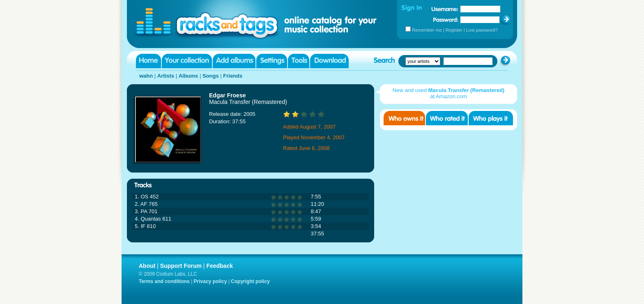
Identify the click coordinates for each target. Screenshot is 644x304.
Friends (233, 76)
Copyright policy (250, 281)
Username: (445, 9)
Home (148, 61)
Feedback (220, 266)
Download (329, 61)
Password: (446, 20)
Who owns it (404, 118)
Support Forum (181, 266)
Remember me (427, 30)
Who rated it (447, 118)
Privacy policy (210, 281)
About (147, 266)
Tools (299, 61)
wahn (146, 76)
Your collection (187, 61)
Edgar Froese (227, 95)
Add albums (234, 61)
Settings (272, 61)
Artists (166, 76)
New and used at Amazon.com (448, 93)
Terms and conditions (164, 281)
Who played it (491, 118)
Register (454, 30)
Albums (189, 76)
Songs (211, 76)
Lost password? (482, 30)
